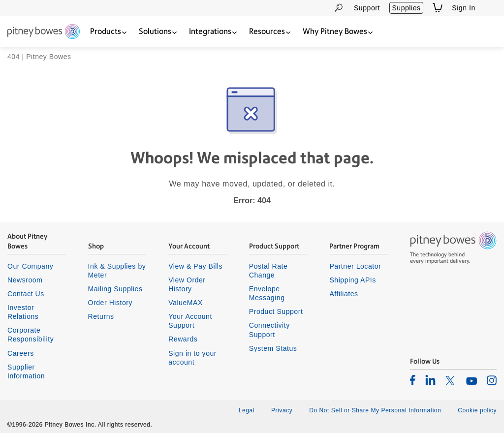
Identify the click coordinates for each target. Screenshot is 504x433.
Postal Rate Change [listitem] (268, 271)
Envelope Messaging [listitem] (267, 293)
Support (367, 8)
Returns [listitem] (101, 316)
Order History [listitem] (110, 303)
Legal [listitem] (247, 410)
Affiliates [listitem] (344, 294)
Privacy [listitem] (282, 410)
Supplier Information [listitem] (26, 371)
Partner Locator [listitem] (355, 266)
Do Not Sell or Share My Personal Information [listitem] (375, 410)
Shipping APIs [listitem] (352, 280)
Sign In (464, 8)
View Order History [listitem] (187, 284)
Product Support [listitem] (276, 311)
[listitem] (413, 380)
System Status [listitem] (273, 348)
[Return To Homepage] (44, 32)
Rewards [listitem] (183, 339)
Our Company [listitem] (30, 266)
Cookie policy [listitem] (477, 410)
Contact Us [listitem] (26, 294)
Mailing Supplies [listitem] (115, 289)
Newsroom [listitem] (25, 280)
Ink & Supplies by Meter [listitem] (117, 271)
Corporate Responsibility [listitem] (31, 335)
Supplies (406, 8)
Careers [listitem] (21, 353)
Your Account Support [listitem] (190, 321)
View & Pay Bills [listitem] (195, 266)
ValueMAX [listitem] (186, 303)
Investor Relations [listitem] (23, 312)
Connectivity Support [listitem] (269, 330)
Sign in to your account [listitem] (192, 358)
